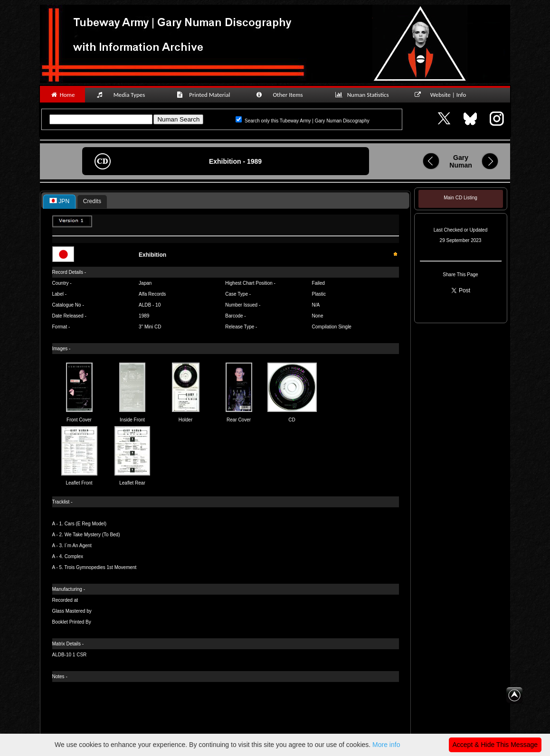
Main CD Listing (461, 198)
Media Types (125, 95)
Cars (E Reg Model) (85, 524)
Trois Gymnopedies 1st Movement (100, 567)
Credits (92, 201)
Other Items (284, 95)
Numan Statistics (364, 95)
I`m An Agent (78, 546)
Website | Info (443, 95)
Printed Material (205, 95)
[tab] (59, 202)
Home (62, 95)
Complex (74, 556)
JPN (59, 201)
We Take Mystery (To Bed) (92, 535)
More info (386, 745)
